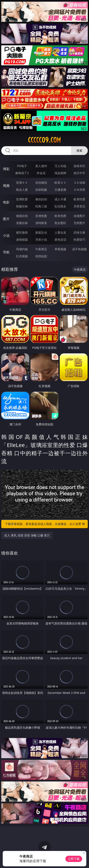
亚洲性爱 (22, 199)
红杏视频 (22, 256)
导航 (6, 252)
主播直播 (60, 190)
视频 (6, 186)
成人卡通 (60, 199)
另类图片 (79, 223)
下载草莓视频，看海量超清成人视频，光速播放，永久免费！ (45, 524)
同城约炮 (22, 249)
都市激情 (22, 232)
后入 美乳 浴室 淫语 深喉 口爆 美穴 (27, 535)
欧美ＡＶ (60, 183)
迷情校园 (22, 240)
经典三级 (41, 206)
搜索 (79, 150)
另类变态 (79, 206)
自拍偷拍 (41, 183)
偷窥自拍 (22, 216)
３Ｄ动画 (79, 183)
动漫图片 (79, 216)
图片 (6, 219)
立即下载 (74, 859)
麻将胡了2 (22, 173)
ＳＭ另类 (79, 190)
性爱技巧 (79, 240)
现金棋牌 (60, 173)
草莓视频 (60, 249)
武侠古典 (79, 232)
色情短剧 (41, 256)
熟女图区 (60, 223)
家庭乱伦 (41, 232)
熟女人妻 (22, 190)
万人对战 (60, 166)
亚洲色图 (41, 216)
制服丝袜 (22, 206)
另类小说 (41, 240)
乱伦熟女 (60, 206)
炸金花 (41, 173)
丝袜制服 (41, 190)
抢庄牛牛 (79, 173)
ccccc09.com (44, 140)
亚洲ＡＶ (22, 183)
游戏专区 (79, 166)
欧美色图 (60, 216)
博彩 (6, 169)
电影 (6, 202)
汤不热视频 (79, 249)
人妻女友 (60, 232)
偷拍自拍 (41, 199)
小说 (6, 235)
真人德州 (41, 166)
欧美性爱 (79, 199)
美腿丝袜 (22, 223)
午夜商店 (41, 249)
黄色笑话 (60, 240)
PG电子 (22, 166)
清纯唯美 (41, 223)
